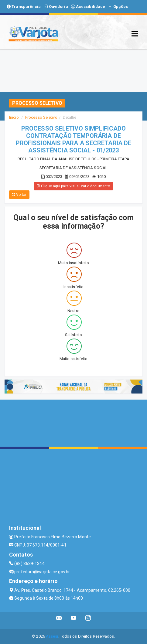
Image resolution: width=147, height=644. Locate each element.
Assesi (52, 636)
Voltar (19, 195)
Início (14, 117)
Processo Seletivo (41, 117)
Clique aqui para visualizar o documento (73, 186)
